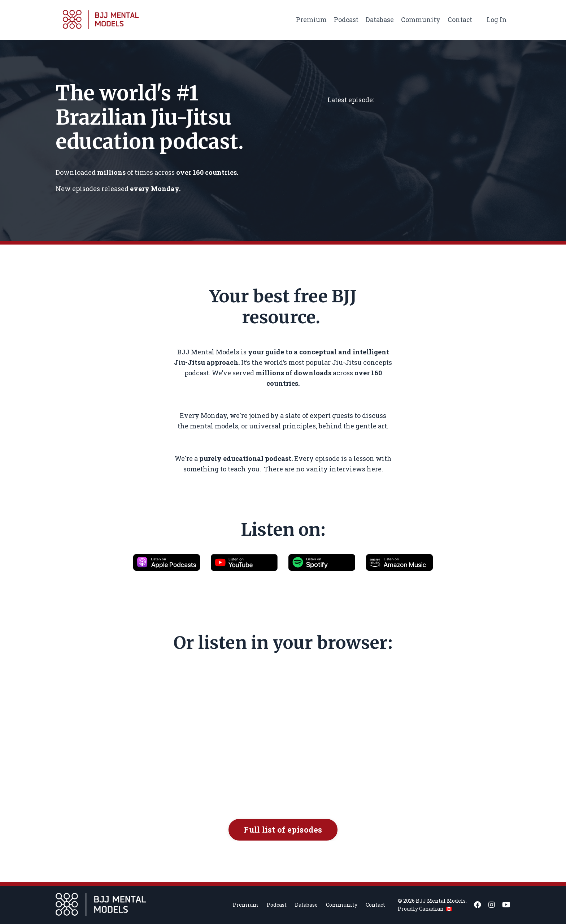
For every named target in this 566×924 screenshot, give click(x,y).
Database (379, 20)
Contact (460, 20)
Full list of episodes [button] (283, 830)
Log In (497, 20)
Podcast (346, 20)
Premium (311, 20)
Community (420, 20)
